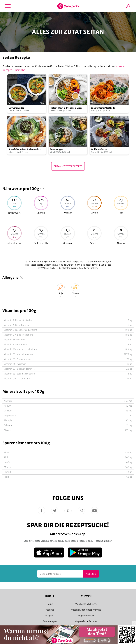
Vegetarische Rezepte (86, 621)
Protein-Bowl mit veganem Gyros (66, 108)
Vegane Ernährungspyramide (86, 610)
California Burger (99, 149)
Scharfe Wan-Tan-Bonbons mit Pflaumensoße (24, 149)
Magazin (50, 616)
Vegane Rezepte (86, 616)
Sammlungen (50, 621)
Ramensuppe (56, 149)
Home (50, 604)
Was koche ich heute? (86, 604)
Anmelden (91, 574)
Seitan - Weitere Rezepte (68, 166)
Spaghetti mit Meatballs (103, 108)
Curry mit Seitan (16, 108)
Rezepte (50, 610)
